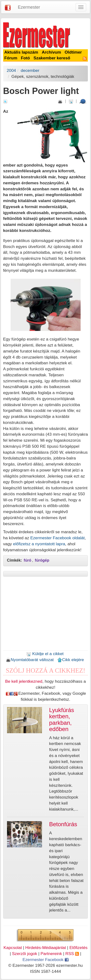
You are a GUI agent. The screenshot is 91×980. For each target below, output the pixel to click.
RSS (72, 954)
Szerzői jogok (25, 954)
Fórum (11, 58)
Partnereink (51, 954)
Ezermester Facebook (45, 960)
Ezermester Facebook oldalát (57, 538)
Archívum (51, 52)
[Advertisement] (46, 615)
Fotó (25, 58)
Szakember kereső (52, 58)
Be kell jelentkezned (24, 681)
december (30, 70)
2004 (11, 70)
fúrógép (42, 560)
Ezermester (29, 7)
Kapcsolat (13, 948)
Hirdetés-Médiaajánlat (46, 948)
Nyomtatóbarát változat (30, 660)
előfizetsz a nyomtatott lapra (39, 544)
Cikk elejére (71, 660)
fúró (27, 560)
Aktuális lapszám (21, 52)
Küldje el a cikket (45, 654)
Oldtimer (73, 52)
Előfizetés (78, 948)
